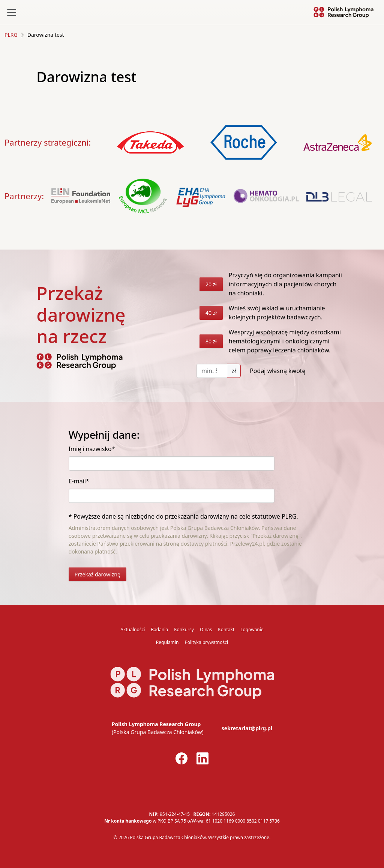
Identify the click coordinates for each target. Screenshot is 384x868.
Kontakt (226, 630)
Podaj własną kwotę (277, 371)
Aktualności (133, 630)
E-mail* (79, 481)
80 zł (211, 341)
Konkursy (184, 630)
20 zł (211, 284)
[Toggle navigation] (12, 12)
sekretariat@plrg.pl (247, 728)
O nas (206, 630)
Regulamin (167, 642)
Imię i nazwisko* (92, 449)
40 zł (211, 313)
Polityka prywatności (206, 642)
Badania (159, 630)
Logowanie (252, 630)
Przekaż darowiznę (97, 574)
